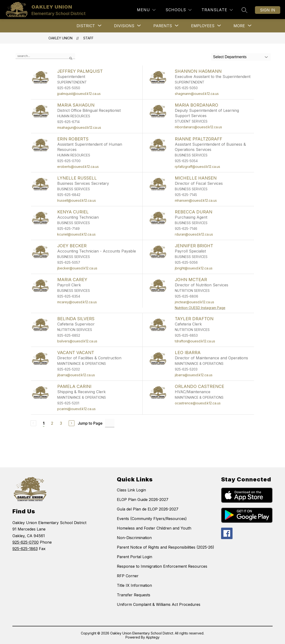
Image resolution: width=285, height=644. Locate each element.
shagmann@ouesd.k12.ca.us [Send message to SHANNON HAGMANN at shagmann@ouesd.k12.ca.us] (197, 94)
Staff (88, 38)
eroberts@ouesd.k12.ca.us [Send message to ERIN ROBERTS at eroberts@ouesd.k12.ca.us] (78, 167)
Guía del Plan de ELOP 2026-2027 (148, 509)
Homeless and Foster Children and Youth (154, 528)
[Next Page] (72, 423)
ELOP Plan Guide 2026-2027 (143, 500)
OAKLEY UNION (60, 38)
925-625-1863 (25, 549)
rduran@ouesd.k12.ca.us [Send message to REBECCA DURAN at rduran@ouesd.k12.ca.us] (194, 234)
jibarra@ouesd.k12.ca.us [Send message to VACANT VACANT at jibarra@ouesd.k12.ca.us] (76, 375)
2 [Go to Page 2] (52, 423)
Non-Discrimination (134, 538)
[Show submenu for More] (239, 26)
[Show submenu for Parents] (163, 26)
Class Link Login (131, 490)
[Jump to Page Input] (110, 423)
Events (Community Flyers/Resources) (152, 519)
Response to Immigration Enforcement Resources (162, 566)
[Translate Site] (217, 10)
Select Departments (230, 57)
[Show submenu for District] (86, 26)
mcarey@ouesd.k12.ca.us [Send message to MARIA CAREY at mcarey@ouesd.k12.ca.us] (77, 302)
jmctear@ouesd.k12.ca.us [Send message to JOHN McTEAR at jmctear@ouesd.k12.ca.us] (194, 302)
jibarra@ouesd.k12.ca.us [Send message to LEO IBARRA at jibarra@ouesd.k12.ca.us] (194, 375)
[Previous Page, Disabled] (33, 423)
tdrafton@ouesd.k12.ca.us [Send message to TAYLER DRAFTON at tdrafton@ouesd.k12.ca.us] (195, 341)
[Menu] (146, 10)
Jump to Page (90, 423)
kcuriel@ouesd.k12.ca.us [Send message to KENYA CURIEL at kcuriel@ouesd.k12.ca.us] (76, 234)
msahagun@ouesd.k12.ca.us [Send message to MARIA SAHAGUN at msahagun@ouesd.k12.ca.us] (79, 127)
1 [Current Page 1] (44, 423)
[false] (45, 56)
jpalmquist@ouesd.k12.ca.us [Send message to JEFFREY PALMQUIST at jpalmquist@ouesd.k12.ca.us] (79, 94)
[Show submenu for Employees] (203, 26)
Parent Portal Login (135, 557)
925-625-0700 (26, 542)
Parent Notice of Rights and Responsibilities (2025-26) (166, 547)
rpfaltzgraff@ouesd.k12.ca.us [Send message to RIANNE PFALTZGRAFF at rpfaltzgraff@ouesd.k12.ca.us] (197, 167)
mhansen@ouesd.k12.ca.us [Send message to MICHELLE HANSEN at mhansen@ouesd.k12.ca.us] (196, 200)
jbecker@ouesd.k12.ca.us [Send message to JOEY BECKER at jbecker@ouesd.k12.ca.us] (77, 268)
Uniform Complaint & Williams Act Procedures (159, 604)
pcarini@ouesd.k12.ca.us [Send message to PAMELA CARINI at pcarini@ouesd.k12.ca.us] (76, 409)
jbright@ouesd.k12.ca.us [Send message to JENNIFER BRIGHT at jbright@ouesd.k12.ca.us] (194, 268)
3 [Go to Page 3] (61, 423)
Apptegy (153, 637)
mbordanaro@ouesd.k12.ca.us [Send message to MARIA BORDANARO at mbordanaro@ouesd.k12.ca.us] (198, 127)
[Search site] (244, 10)
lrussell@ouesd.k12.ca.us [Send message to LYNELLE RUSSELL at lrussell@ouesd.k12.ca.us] (77, 200)
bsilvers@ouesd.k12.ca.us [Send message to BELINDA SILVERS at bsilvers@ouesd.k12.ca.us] (77, 341)
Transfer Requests (134, 595)
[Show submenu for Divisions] (124, 26)
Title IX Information (134, 585)
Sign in (268, 10)
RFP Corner (128, 576)
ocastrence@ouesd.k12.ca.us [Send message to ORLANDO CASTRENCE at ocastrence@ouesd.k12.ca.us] (198, 403)
